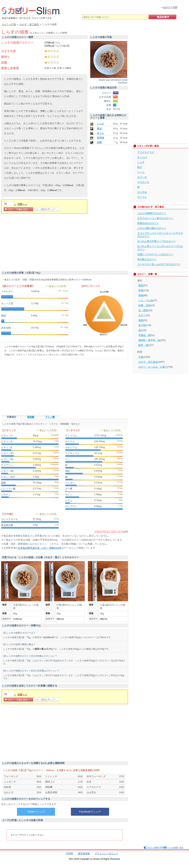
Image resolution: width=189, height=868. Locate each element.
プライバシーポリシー (106, 854)
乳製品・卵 (144, 335)
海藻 (141, 320)
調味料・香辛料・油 (149, 340)
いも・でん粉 (146, 300)
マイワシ (142, 197)
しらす (100, 124)
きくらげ (142, 157)
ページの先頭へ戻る (175, 847)
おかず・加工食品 (148, 362)
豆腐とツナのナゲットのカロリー (155, 254)
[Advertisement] (32, 243)
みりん (100, 133)
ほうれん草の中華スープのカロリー (157, 241)
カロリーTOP (170, 7)
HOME (70, 853)
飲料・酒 (143, 345)
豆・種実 (143, 310)
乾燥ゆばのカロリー (148, 223)
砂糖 (99, 142)
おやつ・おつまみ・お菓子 (153, 367)
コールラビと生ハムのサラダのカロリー (159, 264)
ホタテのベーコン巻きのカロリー (155, 218)
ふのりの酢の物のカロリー (152, 228)
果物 (141, 295)
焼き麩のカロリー (147, 259)
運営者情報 (84, 854)
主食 (141, 357)
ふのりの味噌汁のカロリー (152, 213)
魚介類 (142, 325)
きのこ (142, 315)
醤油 (99, 128)
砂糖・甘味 (144, 305)
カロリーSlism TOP (155, 847)
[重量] (9, 204)
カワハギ (142, 177)
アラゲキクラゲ (146, 152)
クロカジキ (143, 182)
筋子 (140, 167)
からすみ (142, 192)
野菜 (141, 290)
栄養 (4, 63)
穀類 (141, 285)
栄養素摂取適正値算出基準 (109, 532)
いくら (141, 172)
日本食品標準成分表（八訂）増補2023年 (40, 548)
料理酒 (100, 138)
